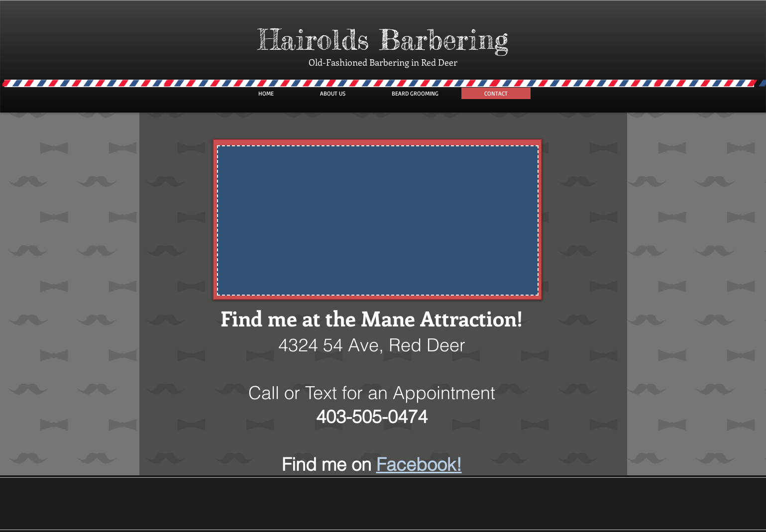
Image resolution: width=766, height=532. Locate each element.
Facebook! (419, 464)
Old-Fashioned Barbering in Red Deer (383, 62)
